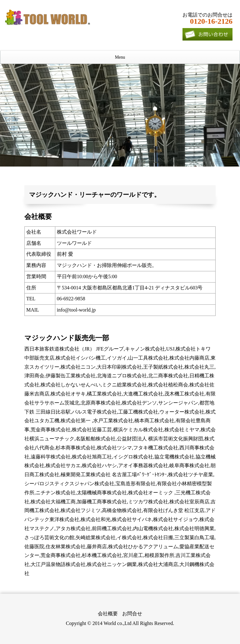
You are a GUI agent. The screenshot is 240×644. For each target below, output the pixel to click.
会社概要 (108, 614)
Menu (120, 57)
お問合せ (132, 614)
